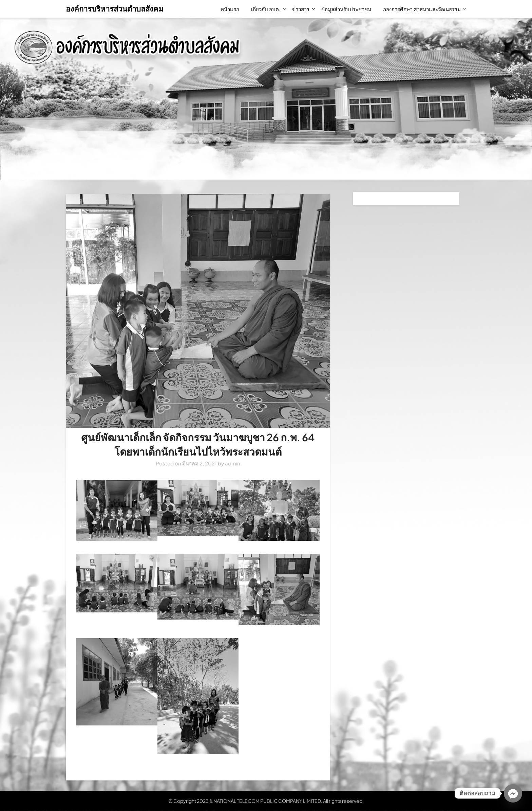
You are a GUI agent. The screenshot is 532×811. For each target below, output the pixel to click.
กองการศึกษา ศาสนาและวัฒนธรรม (422, 9)
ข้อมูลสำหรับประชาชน (346, 9)
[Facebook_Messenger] (513, 793)
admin (233, 463)
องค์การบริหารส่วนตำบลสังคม (115, 8)
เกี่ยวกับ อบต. (266, 9)
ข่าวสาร (301, 9)
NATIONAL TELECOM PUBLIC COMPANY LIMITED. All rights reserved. (289, 801)
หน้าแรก (230, 9)
